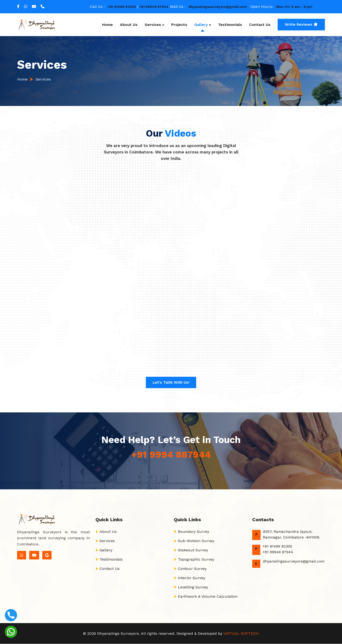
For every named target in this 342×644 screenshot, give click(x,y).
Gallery (201, 25)
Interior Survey (192, 578)
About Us (129, 25)
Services (153, 25)
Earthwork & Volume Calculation (208, 596)
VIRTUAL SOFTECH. (241, 634)
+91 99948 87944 (154, 7)
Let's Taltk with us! (171, 382)
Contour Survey (192, 569)
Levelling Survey (193, 587)
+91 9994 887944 (171, 455)
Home (107, 25)
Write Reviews (301, 24)
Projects (179, 25)
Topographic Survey (196, 559)
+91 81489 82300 (122, 7)
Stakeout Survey (193, 550)
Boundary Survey (194, 532)
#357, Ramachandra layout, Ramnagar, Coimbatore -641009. (292, 534)
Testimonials (230, 25)
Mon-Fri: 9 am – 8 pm (294, 7)
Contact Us (260, 25)
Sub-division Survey (196, 541)
